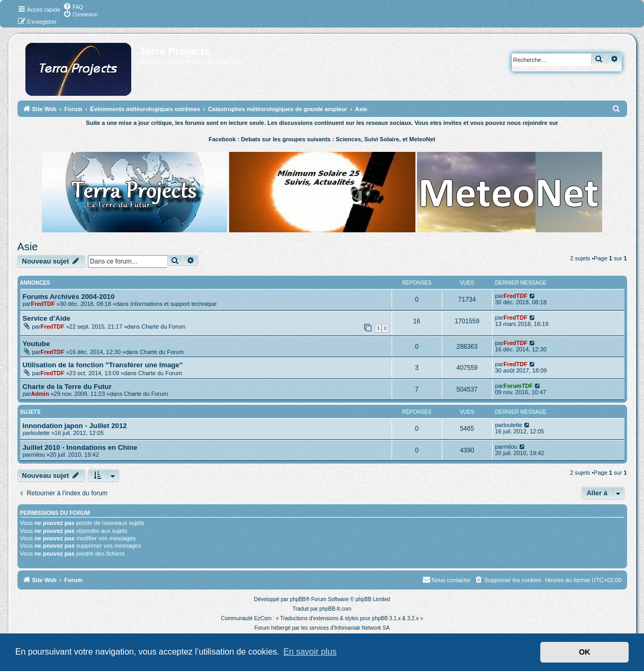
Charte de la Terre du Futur (67, 387)
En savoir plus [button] (310, 652)
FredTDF (43, 304)
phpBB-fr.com (336, 609)
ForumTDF (518, 386)
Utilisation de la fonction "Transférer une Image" (103, 365)
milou (38, 455)
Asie (28, 247)
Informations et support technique (173, 304)
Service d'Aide (47, 318)
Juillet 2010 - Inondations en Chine (80, 447)
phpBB (298, 599)
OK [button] (585, 652)
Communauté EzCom (246, 618)
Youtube (37, 344)
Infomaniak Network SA (362, 628)
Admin (40, 394)
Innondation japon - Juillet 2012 (75, 426)
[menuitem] (73, 6)
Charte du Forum (163, 327)
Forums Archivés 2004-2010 (69, 297)
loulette (40, 433)
